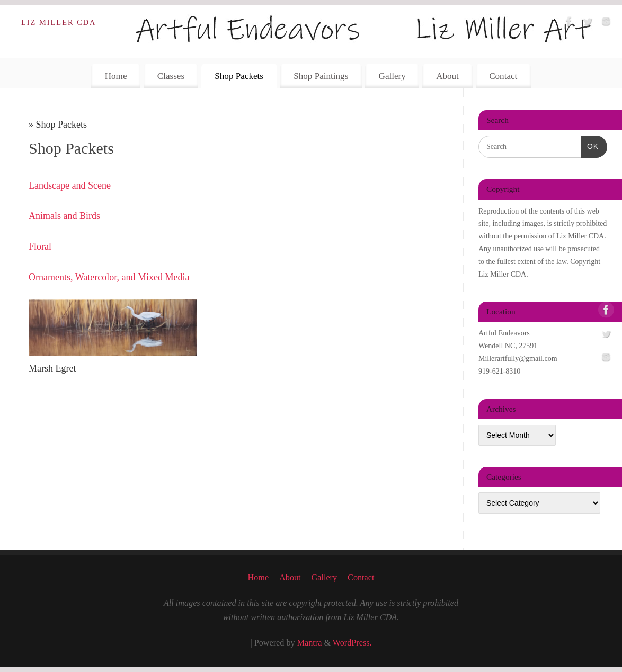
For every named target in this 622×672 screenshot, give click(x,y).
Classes (171, 76)
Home (116, 76)
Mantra (310, 643)
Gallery (392, 76)
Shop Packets (239, 76)
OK (590, 145)
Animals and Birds (64, 216)
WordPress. (352, 643)
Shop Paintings (321, 76)
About (447, 76)
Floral (40, 246)
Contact (503, 76)
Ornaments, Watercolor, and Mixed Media (109, 277)
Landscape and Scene (70, 185)
